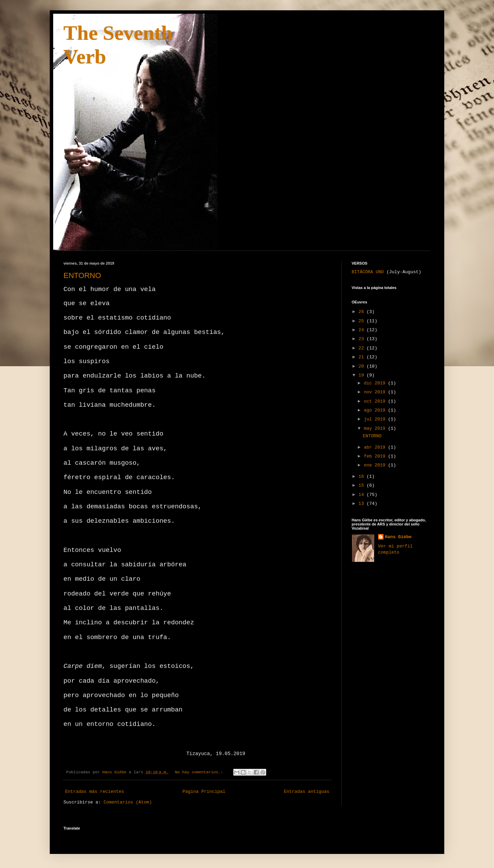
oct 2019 (376, 401)
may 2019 (376, 429)
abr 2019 (376, 447)
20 (362, 366)
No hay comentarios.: (200, 772)
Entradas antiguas (307, 792)
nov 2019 (376, 392)
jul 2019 (376, 419)
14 (362, 495)
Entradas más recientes (95, 792)
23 (362, 339)
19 (362, 375)
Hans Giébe (398, 537)
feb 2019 (376, 456)
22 (362, 348)
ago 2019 (376, 410)
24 (362, 330)
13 (362, 504)
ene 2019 (376, 465)
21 (362, 357)
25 (362, 321)
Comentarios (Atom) (128, 802)
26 (362, 312)
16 (362, 477)
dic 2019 (376, 383)
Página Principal (204, 792)
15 (362, 485)
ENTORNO (82, 275)
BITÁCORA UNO (368, 272)
